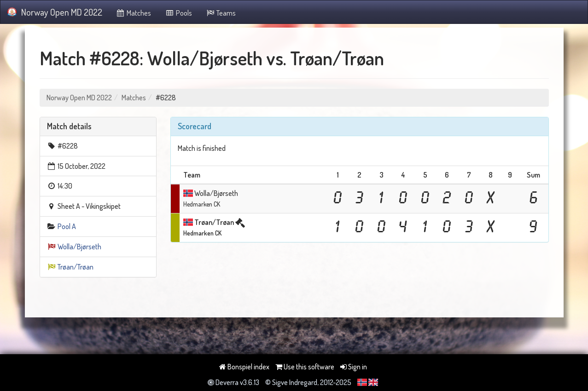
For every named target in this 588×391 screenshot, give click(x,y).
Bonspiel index (244, 367)
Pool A (67, 226)
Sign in (354, 367)
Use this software (305, 367)
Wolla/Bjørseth (79, 247)
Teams (221, 13)
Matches (134, 13)
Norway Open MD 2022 (55, 12)
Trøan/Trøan (76, 267)
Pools (178, 13)
